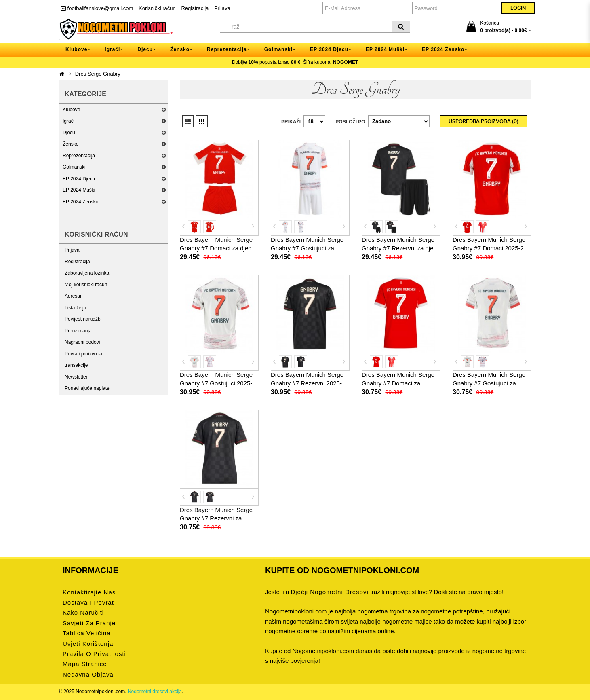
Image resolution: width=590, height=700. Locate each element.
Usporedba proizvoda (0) (484, 121)
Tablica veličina (87, 633)
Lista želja (75, 308)
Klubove (71, 110)
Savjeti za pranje (89, 623)
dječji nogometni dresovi (329, 592)
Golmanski (74, 167)
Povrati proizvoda (83, 354)
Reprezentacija (79, 156)
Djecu (69, 133)
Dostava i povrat (88, 602)
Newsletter (76, 377)
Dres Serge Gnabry (98, 74)
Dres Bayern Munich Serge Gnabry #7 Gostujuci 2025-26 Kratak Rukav (216, 383)
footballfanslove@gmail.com (97, 8)
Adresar (73, 296)
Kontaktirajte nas (89, 592)
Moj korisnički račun (86, 285)
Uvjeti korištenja (88, 644)
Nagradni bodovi (82, 342)
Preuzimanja (78, 331)
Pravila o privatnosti (94, 654)
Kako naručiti (83, 612)
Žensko (71, 144)
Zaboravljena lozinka (87, 273)
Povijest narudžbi (83, 319)
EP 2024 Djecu (79, 179)
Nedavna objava (88, 674)
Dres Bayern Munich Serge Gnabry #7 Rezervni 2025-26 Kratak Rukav (310, 383)
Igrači (68, 121)
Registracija (195, 8)
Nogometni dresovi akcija (155, 692)
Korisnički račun (157, 8)
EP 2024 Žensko (81, 202)
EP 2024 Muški (79, 190)
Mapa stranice (85, 664)
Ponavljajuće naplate (87, 388)
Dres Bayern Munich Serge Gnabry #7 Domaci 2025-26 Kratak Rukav (490, 248)
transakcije (76, 365)
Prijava (222, 8)
